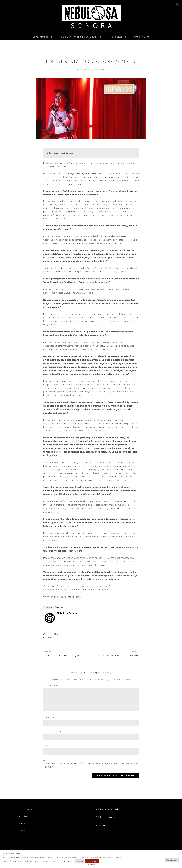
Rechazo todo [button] (172, 860)
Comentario (52, 685)
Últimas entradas (61, 607)
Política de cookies (105, 817)
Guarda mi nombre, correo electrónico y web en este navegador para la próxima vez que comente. (91, 765)
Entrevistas (49, 638)
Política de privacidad (107, 809)
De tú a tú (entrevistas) (79, 37)
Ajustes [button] (80, 861)
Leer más (91, 865)
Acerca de (48, 607)
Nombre (50, 717)
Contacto (142, 37)
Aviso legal (101, 825)
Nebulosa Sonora (100, 70)
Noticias (116, 37)
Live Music (41, 37)
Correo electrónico (55, 731)
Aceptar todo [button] (92, 861)
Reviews (23, 830)
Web (47, 746)
